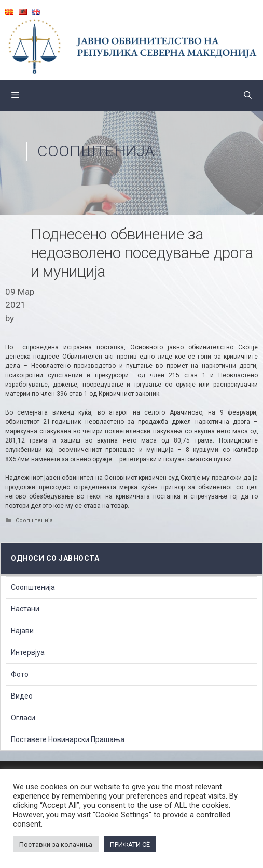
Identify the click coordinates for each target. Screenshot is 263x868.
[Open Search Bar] (248, 95)
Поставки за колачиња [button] (56, 844)
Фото (20, 674)
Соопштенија (96, 151)
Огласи (23, 718)
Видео (22, 696)
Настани (25, 609)
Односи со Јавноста (55, 558)
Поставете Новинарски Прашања (68, 739)
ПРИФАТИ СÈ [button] (130, 844)
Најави (22, 631)
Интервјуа (28, 652)
